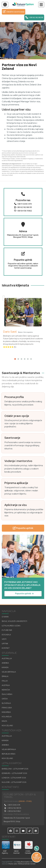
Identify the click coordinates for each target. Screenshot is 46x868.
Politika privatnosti (24, 864)
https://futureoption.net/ (25, 862)
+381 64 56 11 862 (23, 211)
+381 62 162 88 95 (23, 207)
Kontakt (33, 864)
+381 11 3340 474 (23, 204)
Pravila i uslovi (13, 864)
